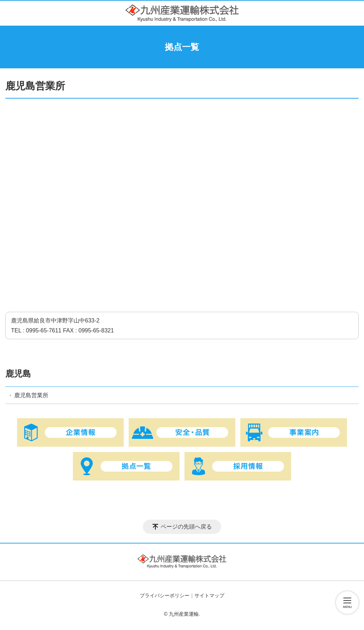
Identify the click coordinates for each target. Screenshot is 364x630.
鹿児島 (18, 374)
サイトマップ (209, 595)
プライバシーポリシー (165, 595)
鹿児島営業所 (31, 395)
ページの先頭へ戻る (186, 527)
